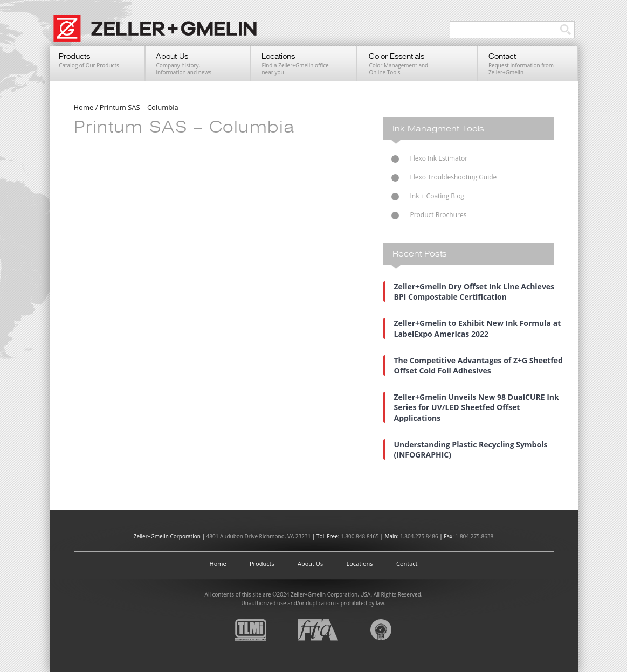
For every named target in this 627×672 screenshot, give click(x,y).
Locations (360, 563)
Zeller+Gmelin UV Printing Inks (160, 34)
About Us (310, 563)
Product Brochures (439, 215)
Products (262, 563)
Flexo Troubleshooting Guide (454, 177)
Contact (407, 563)
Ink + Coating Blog (437, 196)
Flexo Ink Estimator (439, 158)
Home (218, 563)
